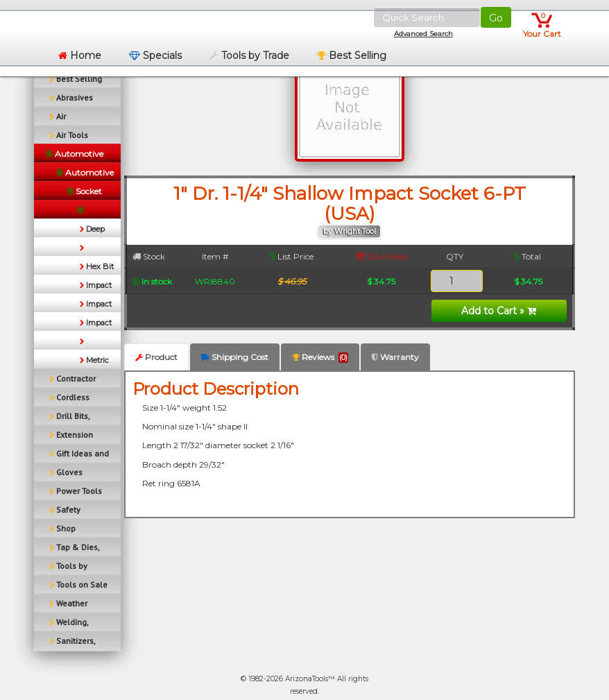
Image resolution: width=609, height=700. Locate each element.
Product (156, 357)
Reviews (320, 357)
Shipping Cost (235, 357)
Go (496, 18)
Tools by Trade (249, 56)
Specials (155, 56)
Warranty (395, 357)
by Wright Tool (350, 231)
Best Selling (352, 56)
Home (80, 56)
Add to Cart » (499, 311)
